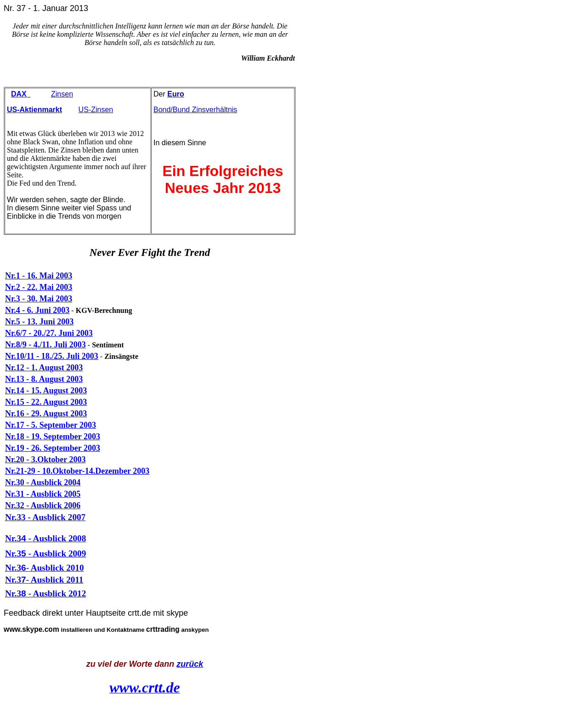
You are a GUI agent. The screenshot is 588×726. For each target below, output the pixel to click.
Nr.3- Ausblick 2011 (44, 580)
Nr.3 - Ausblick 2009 (45, 553)
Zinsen (62, 94)
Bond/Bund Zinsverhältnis (195, 110)
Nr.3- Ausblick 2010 (45, 568)
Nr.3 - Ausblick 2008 (45, 538)
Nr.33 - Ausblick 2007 (45, 517)
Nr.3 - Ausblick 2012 (45, 593)
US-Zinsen (96, 110)
